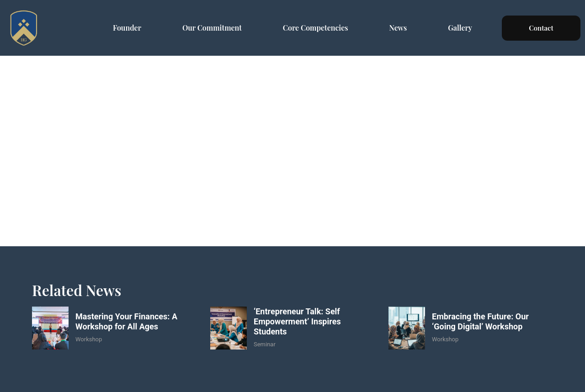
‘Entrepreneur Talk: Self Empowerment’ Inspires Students (297, 321)
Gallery (460, 28)
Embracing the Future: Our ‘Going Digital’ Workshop (480, 321)
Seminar (265, 344)
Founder (127, 28)
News (398, 28)
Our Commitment (212, 28)
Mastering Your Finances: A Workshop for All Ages (126, 321)
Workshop (89, 339)
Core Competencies (316, 28)
